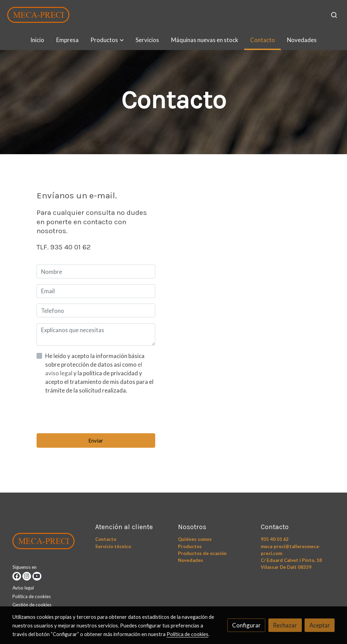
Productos (190, 546)
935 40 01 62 (275, 539)
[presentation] (89, 414)
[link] (38, 15)
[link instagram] (27, 576)
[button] (107, 40)
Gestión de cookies (32, 605)
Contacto (106, 539)
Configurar (246, 625)
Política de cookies (32, 596)
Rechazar (285, 625)
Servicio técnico (113, 546)
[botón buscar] (334, 15)
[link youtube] (37, 576)
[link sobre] (49, 543)
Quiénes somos (195, 539)
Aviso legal (23, 588)
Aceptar (320, 625)
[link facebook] (17, 576)
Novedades (191, 560)
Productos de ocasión (202, 553)
